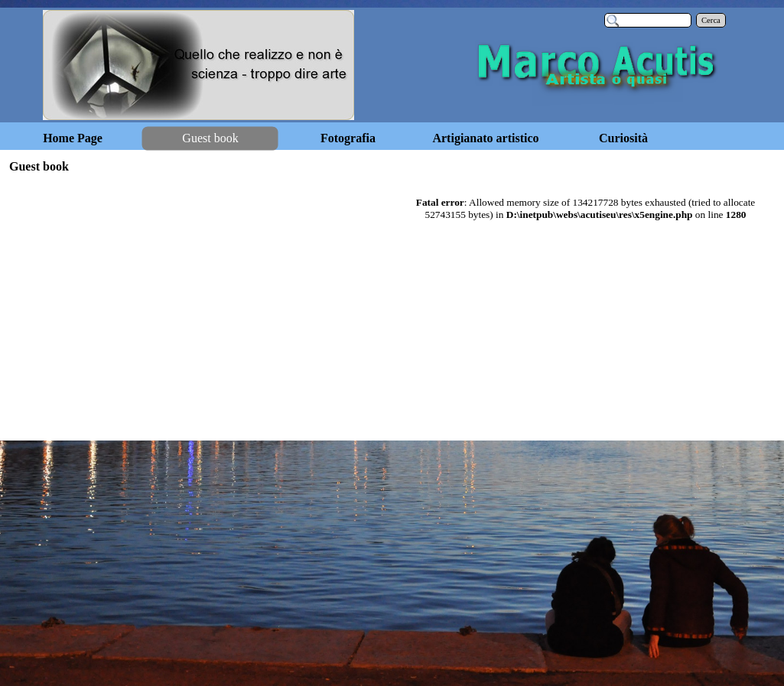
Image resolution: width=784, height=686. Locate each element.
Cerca (711, 20)
